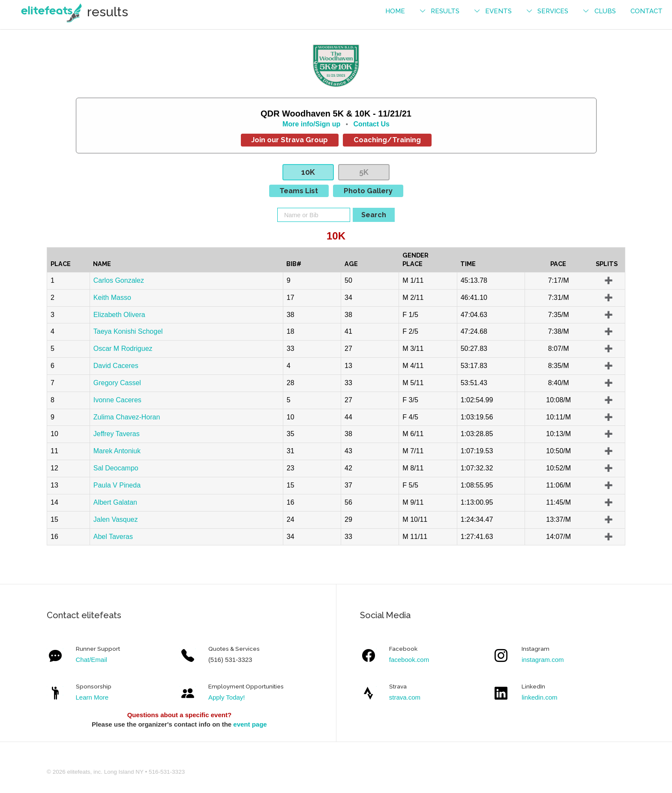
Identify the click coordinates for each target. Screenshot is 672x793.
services (553, 11)
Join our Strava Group (289, 140)
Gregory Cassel (117, 383)
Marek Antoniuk (117, 451)
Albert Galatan (115, 502)
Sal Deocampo (116, 468)
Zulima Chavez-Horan (127, 417)
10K (308, 172)
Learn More (92, 697)
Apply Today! (227, 697)
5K (364, 172)
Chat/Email (91, 660)
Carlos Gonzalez (119, 280)
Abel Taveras (113, 537)
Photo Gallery (368, 191)
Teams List (299, 191)
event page (250, 724)
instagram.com (543, 660)
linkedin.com (539, 697)
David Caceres (116, 366)
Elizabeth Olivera (119, 315)
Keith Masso (112, 298)
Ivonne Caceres (117, 400)
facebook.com (409, 660)
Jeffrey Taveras (117, 434)
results (445, 11)
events (498, 11)
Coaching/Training (387, 140)
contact (646, 11)
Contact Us (371, 124)
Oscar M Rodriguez (123, 349)
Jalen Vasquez (116, 519)
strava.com (405, 697)
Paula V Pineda (117, 485)
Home (395, 11)
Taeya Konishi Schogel (128, 331)
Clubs (605, 11)
